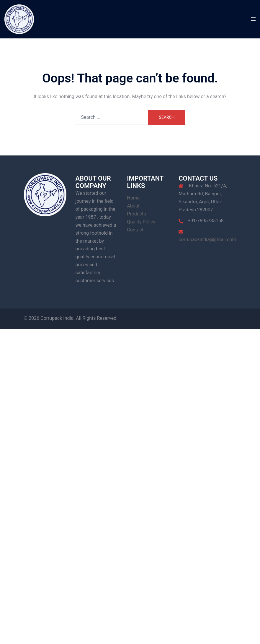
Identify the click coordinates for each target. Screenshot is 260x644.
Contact (135, 230)
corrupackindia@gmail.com (207, 240)
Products (136, 214)
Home (133, 198)
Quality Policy (141, 222)
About (133, 206)
